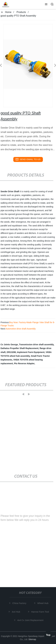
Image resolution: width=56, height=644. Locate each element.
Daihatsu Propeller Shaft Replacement (20, 348)
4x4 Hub (16, 612)
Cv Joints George (9, 345)
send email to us (28, 159)
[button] (46, 5)
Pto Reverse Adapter (24, 363)
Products (21, 12)
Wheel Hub (43, 603)
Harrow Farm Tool (40, 612)
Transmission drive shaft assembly (36, 345)
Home (8, 12)
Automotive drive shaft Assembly (20, 329)
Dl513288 (11, 352)
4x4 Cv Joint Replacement (31, 620)
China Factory (19, 603)
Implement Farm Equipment (31, 352)
